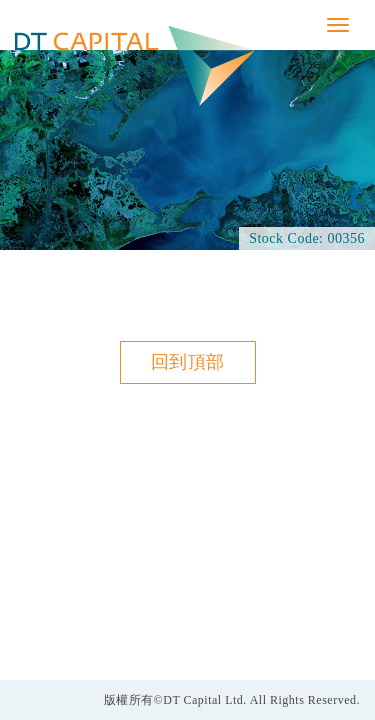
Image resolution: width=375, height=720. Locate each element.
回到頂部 (188, 362)
